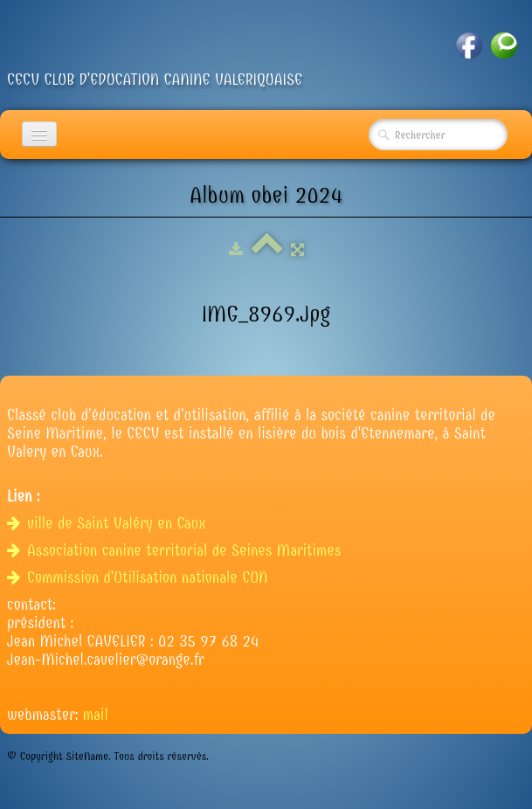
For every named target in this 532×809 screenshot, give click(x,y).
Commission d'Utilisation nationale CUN (140, 578)
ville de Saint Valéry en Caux (109, 524)
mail (96, 715)
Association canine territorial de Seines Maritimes (176, 551)
